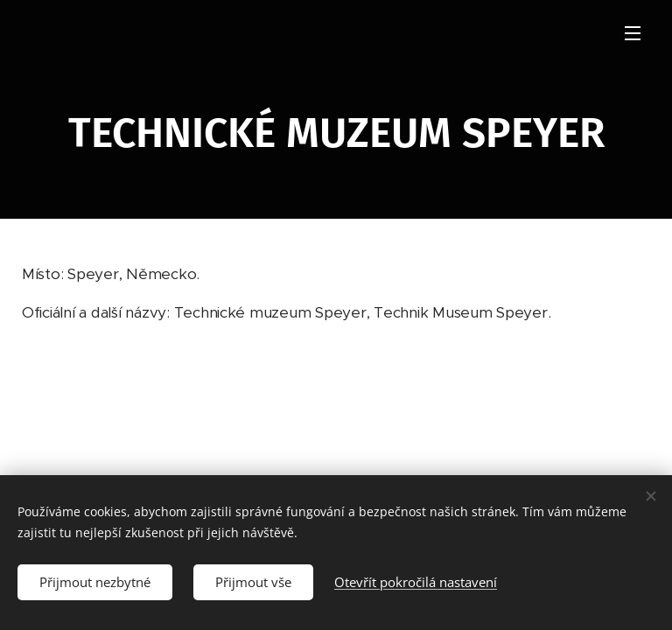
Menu (633, 33)
